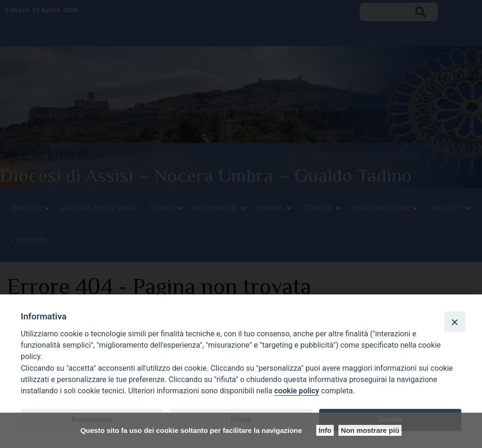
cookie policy (297, 391)
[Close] (455, 322)
